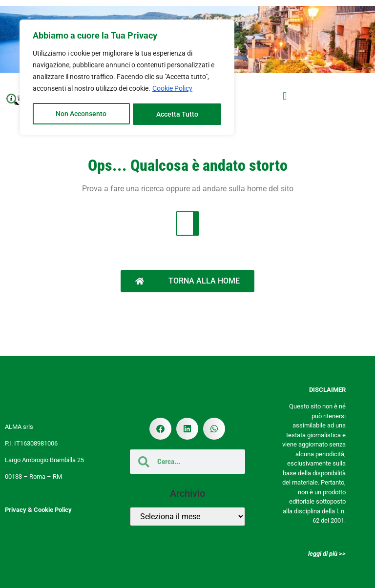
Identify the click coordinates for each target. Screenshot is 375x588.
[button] (285, 96)
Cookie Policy (172, 88)
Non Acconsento (81, 113)
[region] (127, 77)
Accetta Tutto (177, 113)
